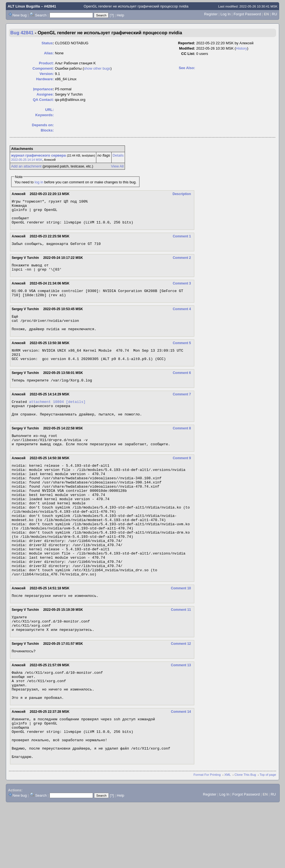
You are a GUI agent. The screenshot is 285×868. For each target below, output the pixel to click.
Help (120, 15)
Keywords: (45, 115)
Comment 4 (182, 318)
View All (117, 166)
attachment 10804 (46, 418)
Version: (47, 74)
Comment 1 (182, 241)
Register (211, 14)
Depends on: (43, 125)
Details (118, 155)
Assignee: (45, 94)
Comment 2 (182, 264)
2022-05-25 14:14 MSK (27, 160)
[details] (76, 418)
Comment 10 (181, 633)
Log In (225, 14)
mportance (43, 89)
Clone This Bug (245, 838)
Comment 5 (182, 356)
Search (41, 15)
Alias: (49, 53)
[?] (112, 15)
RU (275, 14)
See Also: (187, 68)
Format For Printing (207, 838)
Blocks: (47, 130)
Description (182, 194)
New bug (20, 15)
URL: (49, 110)
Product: (46, 63)
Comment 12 (181, 692)
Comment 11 (181, 655)
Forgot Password (247, 14)
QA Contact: (43, 100)
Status (47, 43)
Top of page (268, 838)
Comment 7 (182, 410)
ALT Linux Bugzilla (24, 6)
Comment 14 (181, 767)
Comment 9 (182, 480)
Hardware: (45, 79)
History (241, 48)
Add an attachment (26, 166)
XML (228, 838)
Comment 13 (181, 714)
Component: (43, 68)
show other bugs (97, 68)
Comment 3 (182, 291)
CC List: (188, 54)
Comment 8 (182, 448)
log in (39, 182)
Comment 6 (182, 388)
